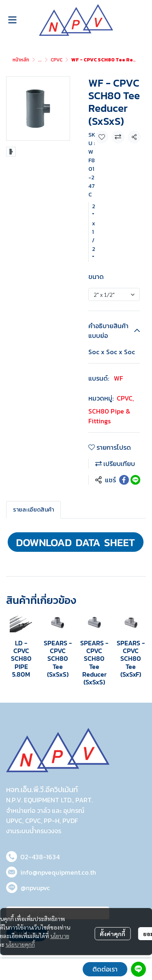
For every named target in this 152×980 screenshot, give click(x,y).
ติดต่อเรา (105, 969)
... (40, 60)
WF (118, 378)
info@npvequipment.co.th (58, 872)
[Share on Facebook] (124, 480)
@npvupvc (35, 888)
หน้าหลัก (21, 60)
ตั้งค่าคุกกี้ (112, 934)
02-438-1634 (40, 857)
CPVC (57, 60)
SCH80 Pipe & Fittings (109, 416)
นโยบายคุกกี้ (20, 944)
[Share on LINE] (135, 480)
